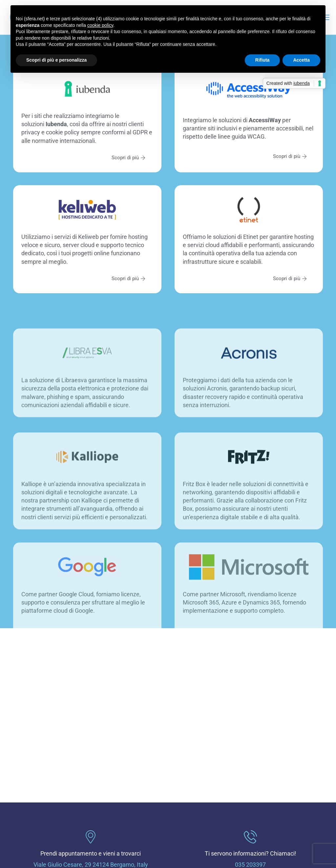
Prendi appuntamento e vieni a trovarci (91, 853)
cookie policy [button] (100, 25)
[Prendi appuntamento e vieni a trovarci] (91, 837)
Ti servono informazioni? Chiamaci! (251, 853)
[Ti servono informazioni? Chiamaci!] (250, 837)
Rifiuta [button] (262, 60)
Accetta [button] (301, 60)
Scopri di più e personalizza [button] (56, 60)
